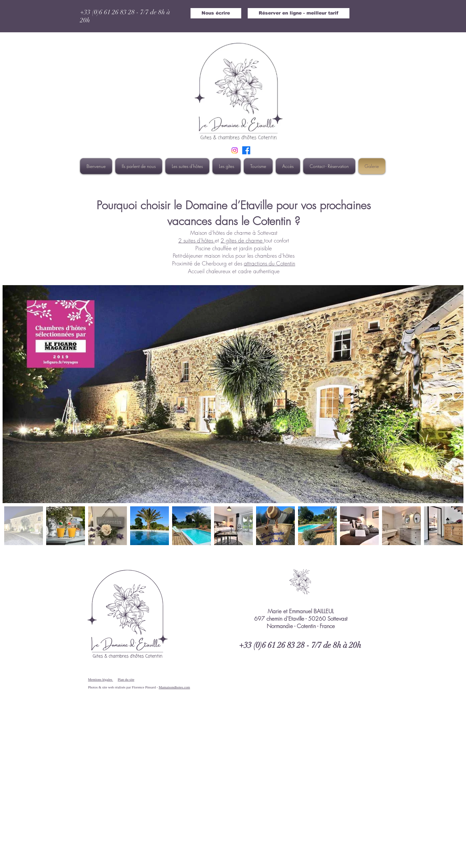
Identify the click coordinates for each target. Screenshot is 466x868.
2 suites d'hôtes (197, 240)
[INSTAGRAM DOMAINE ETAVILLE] (235, 150)
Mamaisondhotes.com (175, 687)
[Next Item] (460, 394)
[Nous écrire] (216, 13)
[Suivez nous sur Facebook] (246, 150)
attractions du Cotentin (269, 263)
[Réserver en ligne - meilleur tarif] (299, 13)
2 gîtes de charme (242, 240)
